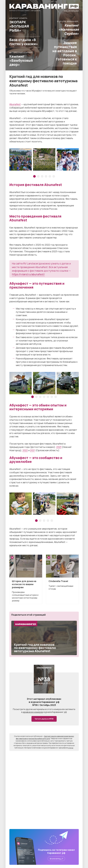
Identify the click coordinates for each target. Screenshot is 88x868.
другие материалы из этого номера (43, 709)
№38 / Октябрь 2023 (71, 11)
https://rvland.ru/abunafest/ (28, 274)
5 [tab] (50, 176)
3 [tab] (42, 176)
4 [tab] (46, 176)
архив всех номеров (33, 712)
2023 (59, 447)
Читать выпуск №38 (44, 719)
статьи (71, 748)
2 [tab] (38, 176)
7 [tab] (56, 397)
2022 (25, 450)
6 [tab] (54, 176)
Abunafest (15, 104)
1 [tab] (34, 176)
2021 (33, 450)
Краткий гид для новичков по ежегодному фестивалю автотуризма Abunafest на (45, 737)
